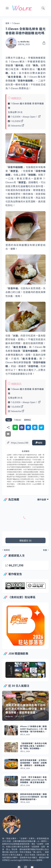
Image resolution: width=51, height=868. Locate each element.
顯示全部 (42, 499)
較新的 (7, 550)
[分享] (43, 43)
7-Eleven (16, 23)
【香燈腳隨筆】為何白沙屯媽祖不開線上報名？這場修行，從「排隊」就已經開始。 (33, 746)
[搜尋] (43, 8)
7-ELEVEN (15, 121)
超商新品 (27, 420)
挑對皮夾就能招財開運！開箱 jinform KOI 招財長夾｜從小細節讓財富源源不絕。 (33, 797)
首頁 (7, 23)
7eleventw (16, 126)
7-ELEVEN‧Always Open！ (24, 117)
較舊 (45, 550)
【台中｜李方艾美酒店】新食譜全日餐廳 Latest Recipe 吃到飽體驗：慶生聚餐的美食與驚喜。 (33, 780)
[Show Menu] (7, 8)
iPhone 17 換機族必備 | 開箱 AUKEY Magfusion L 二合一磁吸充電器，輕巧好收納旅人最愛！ (33, 729)
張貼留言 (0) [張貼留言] (26, 540)
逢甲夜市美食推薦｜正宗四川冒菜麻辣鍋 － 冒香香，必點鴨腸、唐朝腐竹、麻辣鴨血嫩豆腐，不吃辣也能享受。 (33, 763)
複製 (39, 443)
